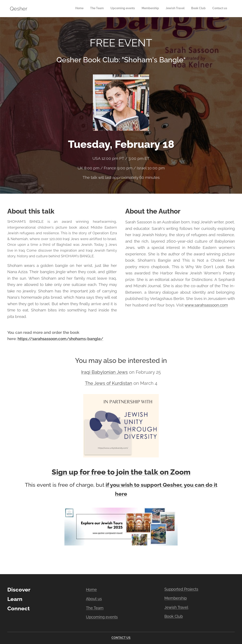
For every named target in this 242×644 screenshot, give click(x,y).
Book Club (174, 616)
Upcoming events (102, 617)
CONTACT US (121, 638)
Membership (176, 598)
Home (91, 590)
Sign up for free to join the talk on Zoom (121, 472)
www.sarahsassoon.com (206, 305)
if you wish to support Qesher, (144, 485)
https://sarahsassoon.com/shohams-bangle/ (60, 339)
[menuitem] (188, 9)
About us (94, 599)
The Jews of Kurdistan (109, 383)
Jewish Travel (176, 607)
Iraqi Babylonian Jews (104, 372)
